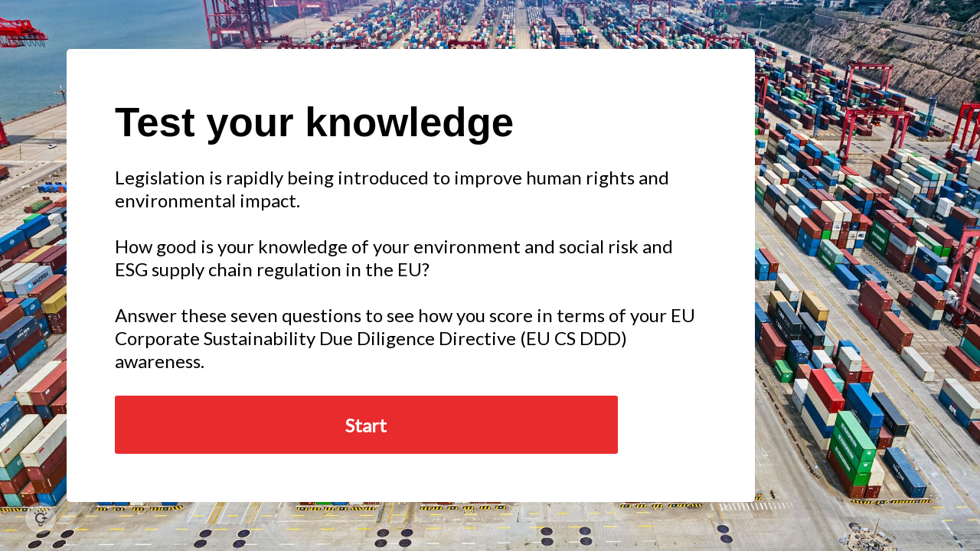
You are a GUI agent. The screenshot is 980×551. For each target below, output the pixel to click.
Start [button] (366, 425)
